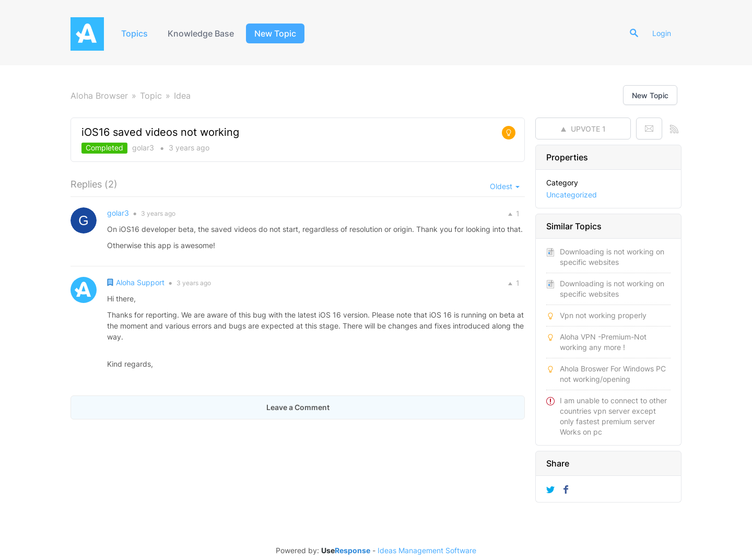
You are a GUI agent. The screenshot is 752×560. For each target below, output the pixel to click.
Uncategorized (572, 195)
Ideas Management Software (427, 551)
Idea (182, 96)
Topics (134, 33)
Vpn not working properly (603, 315)
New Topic (275, 33)
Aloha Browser (99, 96)
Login (662, 33)
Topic (151, 96)
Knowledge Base (201, 33)
